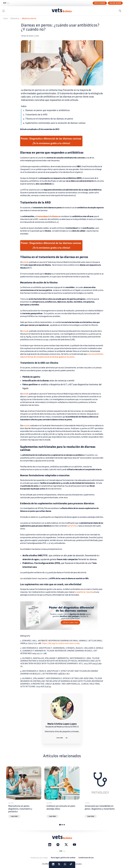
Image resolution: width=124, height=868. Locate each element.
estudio (26, 262)
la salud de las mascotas (84, 592)
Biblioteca (15, 19)
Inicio (5, 19)
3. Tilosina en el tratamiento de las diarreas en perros (48, 119)
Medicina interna (29, 19)
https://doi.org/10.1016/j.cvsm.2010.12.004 (60, 643)
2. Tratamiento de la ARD (35, 115)
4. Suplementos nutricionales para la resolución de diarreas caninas (54, 123)
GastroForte (72, 526)
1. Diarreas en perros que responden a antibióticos (46, 110)
